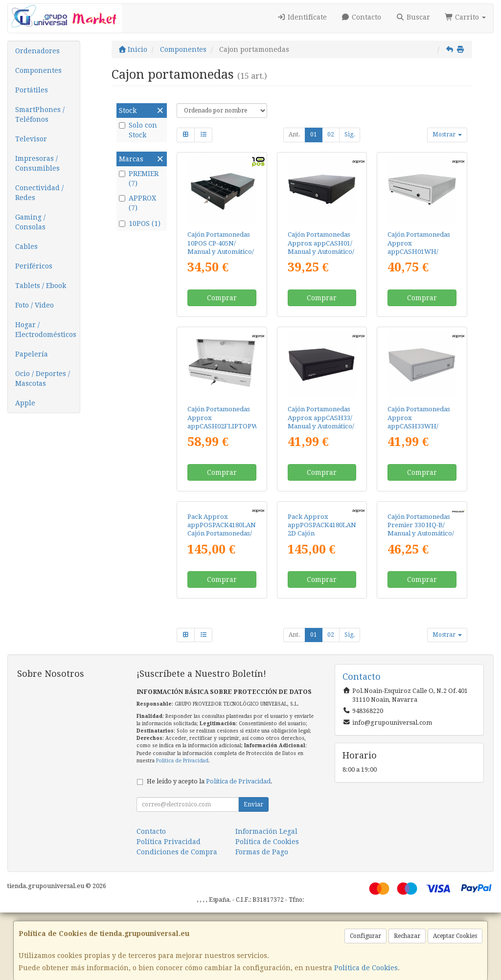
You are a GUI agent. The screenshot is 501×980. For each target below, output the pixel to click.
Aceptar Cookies (455, 936)
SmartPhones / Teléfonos (40, 114)
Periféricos (34, 266)
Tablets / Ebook (41, 286)
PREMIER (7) (139, 178)
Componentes (38, 70)
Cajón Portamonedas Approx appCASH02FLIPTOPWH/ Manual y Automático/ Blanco (227, 426)
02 (331, 134)
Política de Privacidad (182, 828)
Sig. (350, 134)
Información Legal (266, 899)
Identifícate (302, 17)
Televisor (31, 139)
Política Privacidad (169, 909)
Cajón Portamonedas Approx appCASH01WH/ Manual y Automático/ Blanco (421, 251)
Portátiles (32, 90)
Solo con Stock (138, 130)
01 (314, 134)
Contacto (362, 17)
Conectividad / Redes (39, 193)
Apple (25, 403)
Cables (26, 246)
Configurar (365, 936)
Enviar (253, 872)
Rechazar (407, 936)
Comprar (222, 298)
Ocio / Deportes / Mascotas (43, 379)
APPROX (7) (137, 203)
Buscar (413, 17)
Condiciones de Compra (177, 919)
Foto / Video (34, 305)
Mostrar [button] (447, 134)
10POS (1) (140, 223)
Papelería (32, 354)
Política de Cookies (366, 968)
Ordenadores (37, 51)
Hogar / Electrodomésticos (46, 330)
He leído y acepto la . (210, 849)
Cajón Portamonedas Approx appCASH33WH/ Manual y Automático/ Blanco (421, 426)
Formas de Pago (262, 919)
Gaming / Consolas (30, 222)
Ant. (294, 134)
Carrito (466, 17)
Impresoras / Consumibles (37, 163)
